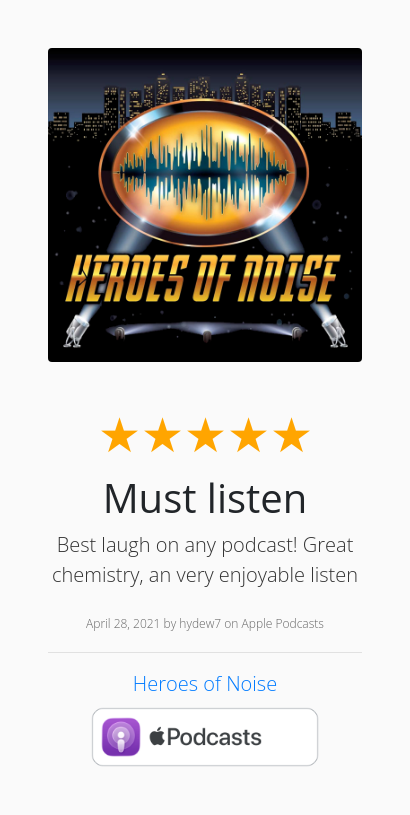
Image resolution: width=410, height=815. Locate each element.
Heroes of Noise (205, 683)
